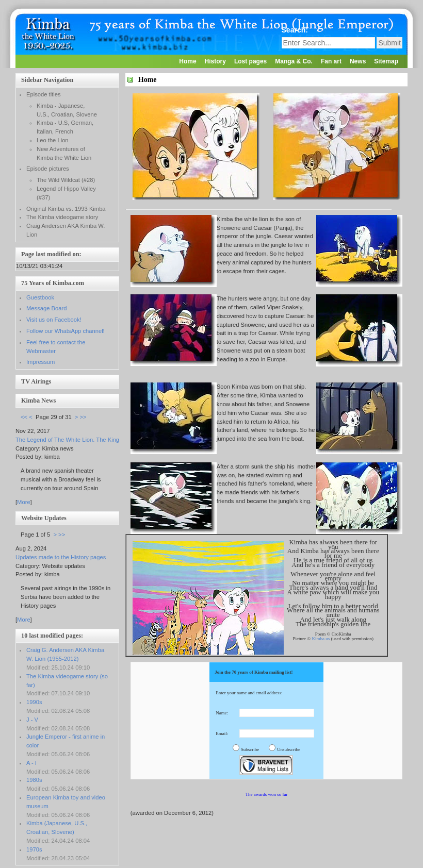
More (24, 502)
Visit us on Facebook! (54, 320)
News (358, 61)
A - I (31, 763)
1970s (34, 849)
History (215, 61)
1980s (34, 780)
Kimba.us (321, 639)
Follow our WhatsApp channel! (66, 331)
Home (188, 61)
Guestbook (40, 297)
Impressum (40, 362)
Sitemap (386, 61)
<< (24, 417)
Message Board (46, 308)
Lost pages (250, 61)
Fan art (331, 61)
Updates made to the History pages (61, 557)
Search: (296, 30)
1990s (34, 702)
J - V (32, 720)
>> (83, 417)
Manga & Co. (294, 61)
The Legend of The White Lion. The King (67, 440)
